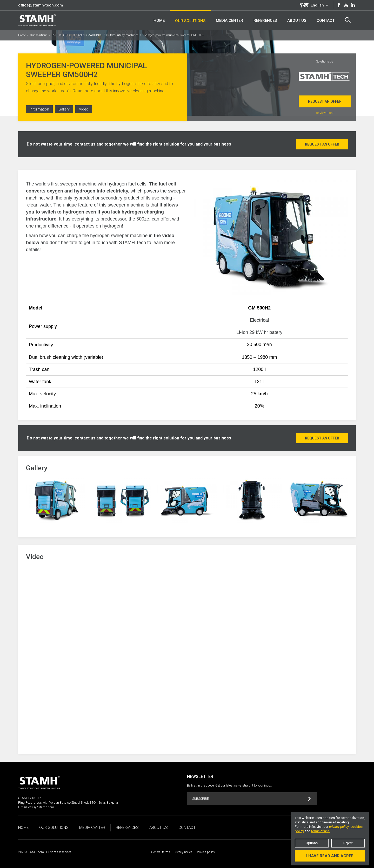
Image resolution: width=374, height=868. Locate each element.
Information (39, 109)
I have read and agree (330, 856)
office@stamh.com (41, 807)
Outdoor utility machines (122, 35)
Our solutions (39, 35)
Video (84, 109)
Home (22, 35)
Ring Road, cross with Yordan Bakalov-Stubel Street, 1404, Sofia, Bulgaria (68, 803)
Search (348, 20)
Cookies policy (205, 852)
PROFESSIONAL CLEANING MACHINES (77, 35)
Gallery (64, 109)
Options (312, 843)
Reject (348, 843)
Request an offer (325, 101)
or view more (325, 113)
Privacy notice (183, 852)
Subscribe (252, 799)
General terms (161, 852)
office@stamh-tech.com (41, 5)
